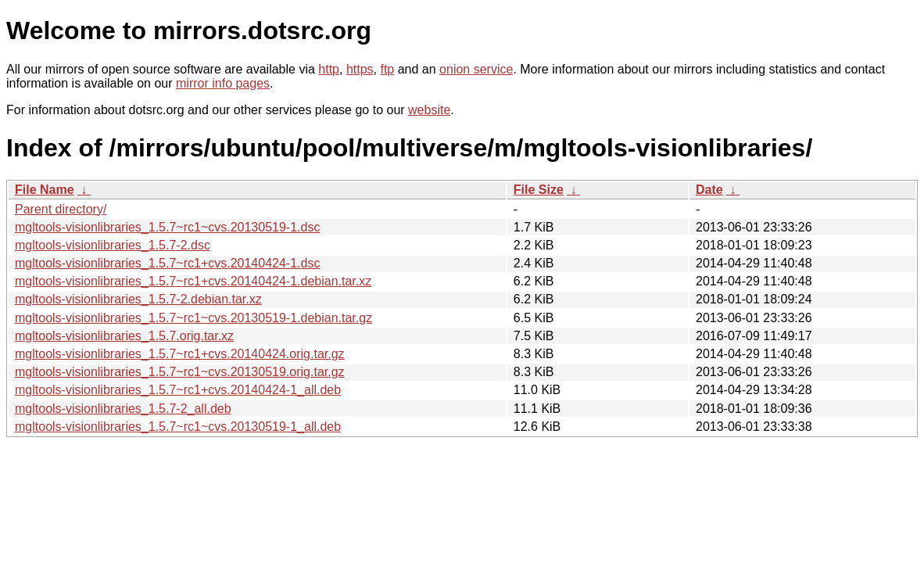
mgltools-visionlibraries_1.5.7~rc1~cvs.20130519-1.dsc (167, 227)
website (429, 110)
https (360, 69)
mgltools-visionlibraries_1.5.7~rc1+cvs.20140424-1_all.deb (178, 390)
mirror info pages (223, 83)
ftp (387, 69)
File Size (539, 190)
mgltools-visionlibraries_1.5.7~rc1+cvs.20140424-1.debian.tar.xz (193, 281)
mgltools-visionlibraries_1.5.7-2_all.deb (123, 409)
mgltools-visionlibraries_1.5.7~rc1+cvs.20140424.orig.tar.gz (180, 354)
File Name (45, 190)
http (329, 69)
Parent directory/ (61, 209)
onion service (476, 69)
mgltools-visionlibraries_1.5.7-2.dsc (113, 245)
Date (709, 190)
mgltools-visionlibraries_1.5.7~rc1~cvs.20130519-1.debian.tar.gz (193, 318)
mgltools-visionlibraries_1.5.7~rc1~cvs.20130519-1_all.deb (178, 427)
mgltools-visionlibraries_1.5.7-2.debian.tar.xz (138, 299)
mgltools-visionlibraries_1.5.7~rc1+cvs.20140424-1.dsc (167, 263)
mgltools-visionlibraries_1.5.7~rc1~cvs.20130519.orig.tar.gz (180, 372)
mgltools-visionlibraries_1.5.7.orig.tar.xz (124, 336)
